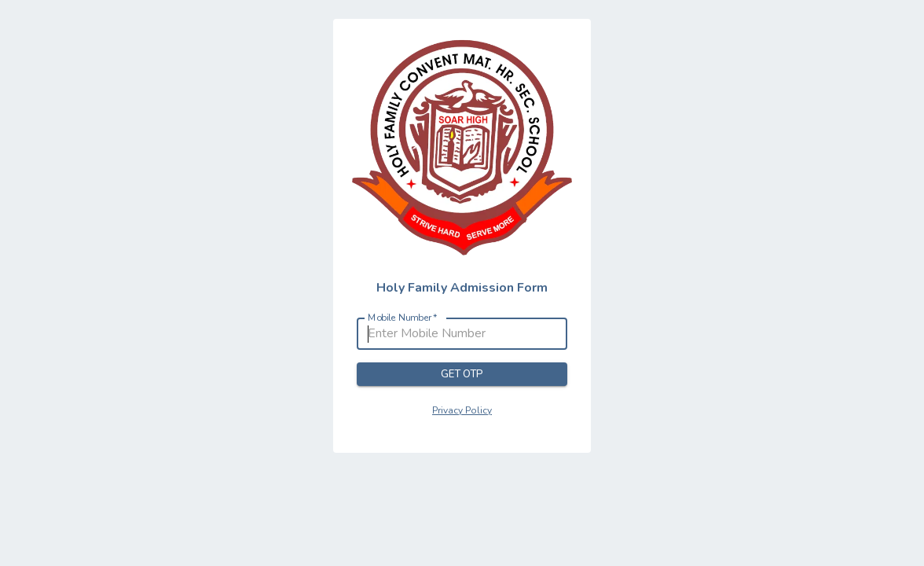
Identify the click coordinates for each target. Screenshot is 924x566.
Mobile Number (403, 318)
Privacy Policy (462, 410)
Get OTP (462, 375)
